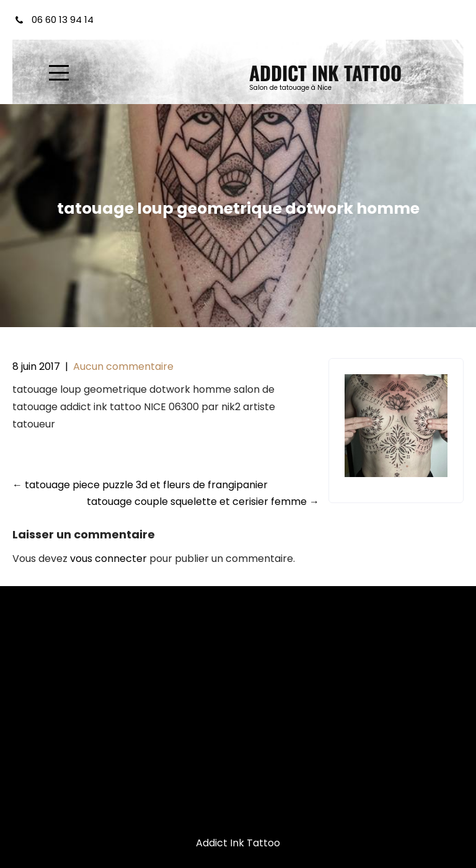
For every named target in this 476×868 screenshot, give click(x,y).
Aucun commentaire (123, 366)
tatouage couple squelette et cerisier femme (203, 502)
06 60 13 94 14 (63, 20)
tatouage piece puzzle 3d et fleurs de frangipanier (140, 485)
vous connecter (108, 559)
